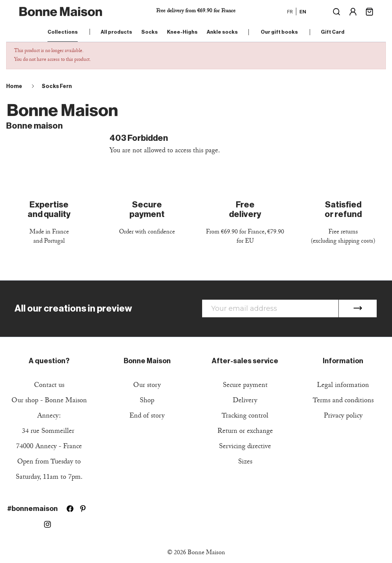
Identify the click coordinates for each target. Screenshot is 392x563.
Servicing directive (245, 447)
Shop (147, 401)
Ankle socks (222, 32)
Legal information (343, 386)
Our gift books (279, 32)
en (303, 11)
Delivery (245, 401)
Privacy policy (343, 417)
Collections (63, 32)
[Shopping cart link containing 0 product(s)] (369, 11)
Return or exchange (245, 432)
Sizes (245, 463)
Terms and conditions (343, 401)
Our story (147, 386)
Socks (149, 32)
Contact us (49, 386)
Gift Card (333, 32)
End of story (147, 417)
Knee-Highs (182, 32)
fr (290, 11)
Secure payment (245, 386)
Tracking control (245, 417)
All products (116, 32)
